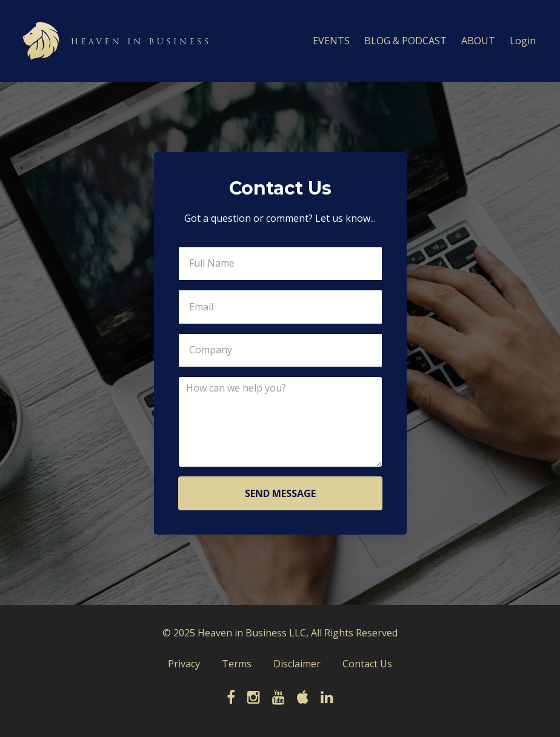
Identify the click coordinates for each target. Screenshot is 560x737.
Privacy (184, 664)
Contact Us (367, 664)
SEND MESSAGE (280, 493)
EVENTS (331, 41)
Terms (237, 664)
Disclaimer (297, 664)
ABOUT (478, 41)
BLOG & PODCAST (405, 41)
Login (523, 41)
